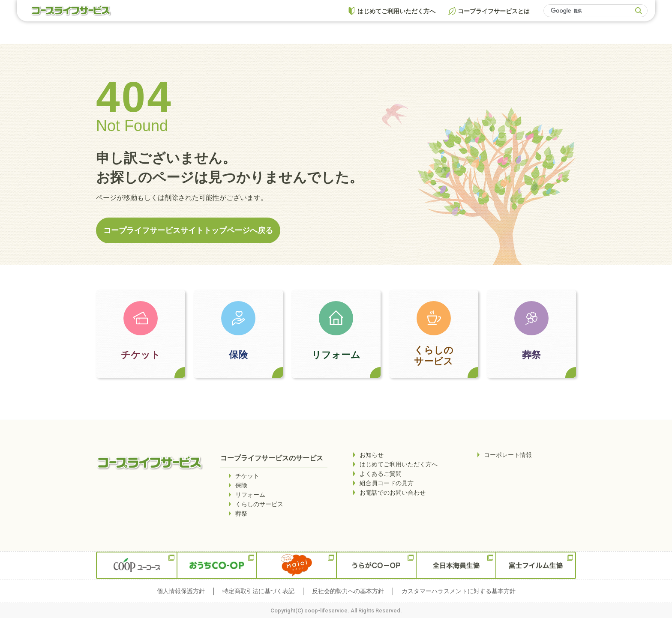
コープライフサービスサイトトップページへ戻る (188, 230)
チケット (141, 355)
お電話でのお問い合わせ (393, 493)
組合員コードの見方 (387, 483)
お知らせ (372, 455)
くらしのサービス (434, 356)
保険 (238, 355)
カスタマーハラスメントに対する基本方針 (459, 591)
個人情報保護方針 (181, 591)
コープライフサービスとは (494, 11)
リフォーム (336, 355)
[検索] (590, 11)
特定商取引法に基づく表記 (258, 591)
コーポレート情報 (508, 455)
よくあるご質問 (381, 474)
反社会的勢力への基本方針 (348, 591)
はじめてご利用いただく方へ (396, 11)
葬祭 (531, 355)
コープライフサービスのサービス (272, 458)
